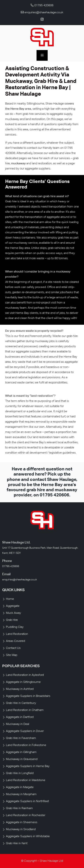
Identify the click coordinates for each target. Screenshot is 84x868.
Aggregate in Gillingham (21, 752)
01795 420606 (54, 495)
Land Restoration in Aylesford (25, 675)
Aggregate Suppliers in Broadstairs (28, 696)
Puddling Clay (15, 627)
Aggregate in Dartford (20, 717)
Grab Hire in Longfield (20, 773)
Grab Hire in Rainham (19, 808)
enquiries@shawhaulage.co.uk (20, 580)
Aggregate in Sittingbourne (23, 682)
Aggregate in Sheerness (22, 822)
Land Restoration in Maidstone (26, 780)
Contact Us (13, 648)
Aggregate (13, 606)
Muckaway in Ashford (20, 689)
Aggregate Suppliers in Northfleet (27, 801)
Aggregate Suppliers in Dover (25, 731)
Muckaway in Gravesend (22, 759)
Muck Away (13, 613)
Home (10, 599)
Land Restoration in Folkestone (26, 745)
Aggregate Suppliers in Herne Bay (28, 766)
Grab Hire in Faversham (21, 738)
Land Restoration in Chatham (25, 710)
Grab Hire (12, 620)
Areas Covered (15, 641)
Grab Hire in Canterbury (21, 703)
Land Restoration (17, 634)
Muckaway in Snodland (21, 829)
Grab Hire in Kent (17, 843)
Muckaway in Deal (18, 724)
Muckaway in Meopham (21, 794)
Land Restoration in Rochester (26, 815)
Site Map (12, 655)
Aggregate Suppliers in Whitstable (28, 836)
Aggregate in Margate (20, 787)
